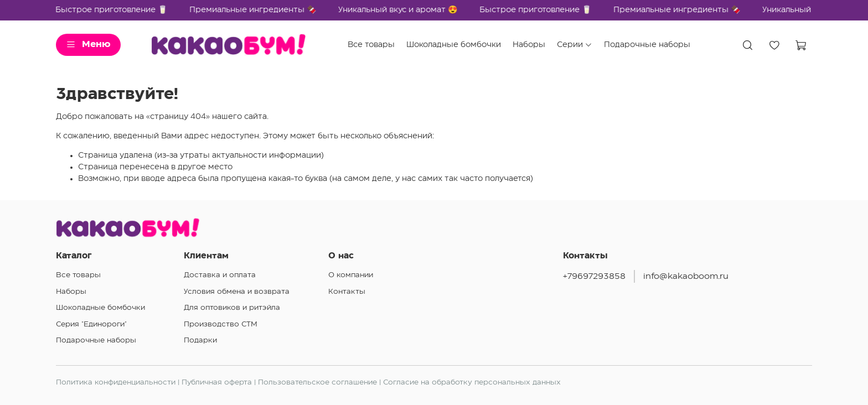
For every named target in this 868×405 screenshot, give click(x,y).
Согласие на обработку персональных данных (472, 382)
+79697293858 (594, 276)
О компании (351, 275)
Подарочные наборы (647, 45)
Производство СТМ (221, 324)
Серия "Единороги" (91, 324)
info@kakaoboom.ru (686, 276)
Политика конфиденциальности (116, 382)
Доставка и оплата (220, 275)
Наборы (529, 45)
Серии (575, 45)
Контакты (347, 292)
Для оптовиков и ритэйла (232, 308)
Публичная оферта (217, 382)
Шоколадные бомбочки (454, 45)
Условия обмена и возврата (237, 292)
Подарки (200, 340)
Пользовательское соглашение (317, 382)
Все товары (371, 45)
